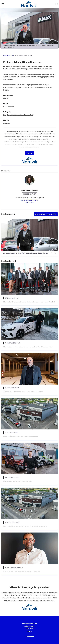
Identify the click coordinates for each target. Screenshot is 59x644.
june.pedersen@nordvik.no (29, 200)
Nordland (6, 123)
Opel (5, 115)
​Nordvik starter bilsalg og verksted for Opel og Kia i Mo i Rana (28, 348)
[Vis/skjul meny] (3, 4)
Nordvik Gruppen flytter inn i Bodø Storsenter (26, 527)
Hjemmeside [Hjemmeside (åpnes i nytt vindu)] (29, 637)
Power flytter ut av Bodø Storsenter (21, 437)
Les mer (30, 153)
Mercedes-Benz (18, 115)
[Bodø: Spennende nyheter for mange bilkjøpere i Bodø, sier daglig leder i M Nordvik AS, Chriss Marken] (29, 235)
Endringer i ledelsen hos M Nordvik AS (22, 571)
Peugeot (10, 115)
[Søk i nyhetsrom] (57, 4)
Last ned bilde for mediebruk (46, 214)
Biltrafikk (11, 107)
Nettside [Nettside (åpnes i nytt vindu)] (6, 98)
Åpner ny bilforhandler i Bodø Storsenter (23, 392)
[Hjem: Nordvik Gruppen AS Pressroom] (29, 4)
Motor (5, 107)
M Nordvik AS (29, 115)
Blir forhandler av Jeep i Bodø (18, 482)
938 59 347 (29, 203)
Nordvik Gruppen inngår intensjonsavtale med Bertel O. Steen (29, 303)
